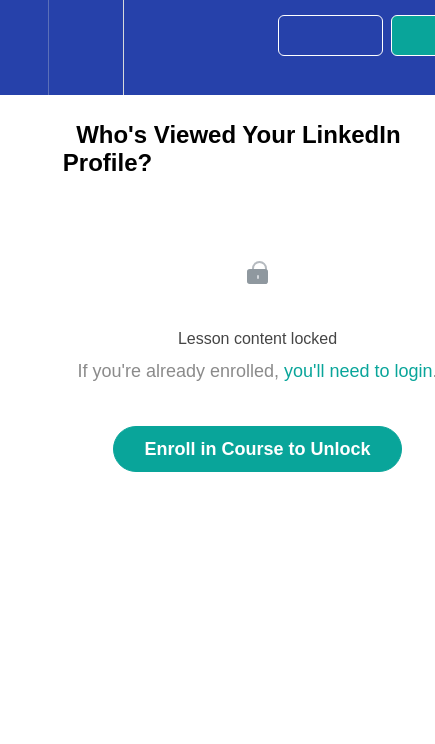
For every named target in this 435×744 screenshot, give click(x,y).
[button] (24, 47)
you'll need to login (358, 371)
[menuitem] (85, 47)
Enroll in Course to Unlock (257, 449)
